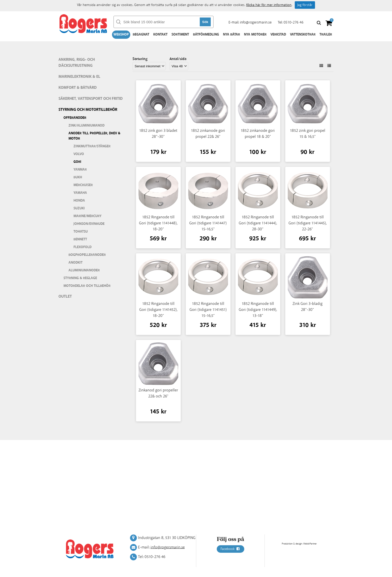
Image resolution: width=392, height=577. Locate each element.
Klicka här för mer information (269, 5)
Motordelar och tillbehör (87, 286)
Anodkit (75, 263)
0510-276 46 (293, 22)
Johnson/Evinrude (89, 224)
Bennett (80, 239)
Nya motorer (255, 35)
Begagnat (141, 35)
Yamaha (80, 193)
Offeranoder (75, 118)
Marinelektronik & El (79, 77)
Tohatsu (81, 232)
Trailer (326, 35)
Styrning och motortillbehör (88, 110)
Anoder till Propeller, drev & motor (94, 136)
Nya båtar (231, 35)
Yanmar (80, 170)
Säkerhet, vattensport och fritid (91, 99)
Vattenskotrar (303, 35)
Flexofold (82, 247)
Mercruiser (83, 185)
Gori (77, 162)
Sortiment (180, 35)
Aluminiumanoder (84, 270)
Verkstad (278, 35)
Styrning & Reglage (80, 278)
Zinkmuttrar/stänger (92, 146)
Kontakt (160, 35)
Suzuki (79, 208)
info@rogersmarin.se (256, 22)
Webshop (121, 35)
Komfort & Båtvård (78, 88)
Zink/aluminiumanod (86, 126)
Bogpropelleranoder (87, 255)
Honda (79, 201)
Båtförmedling (206, 35)
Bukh (78, 177)
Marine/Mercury (87, 216)
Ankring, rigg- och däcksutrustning (77, 63)
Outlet (65, 297)
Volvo (79, 154)
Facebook (230, 549)
